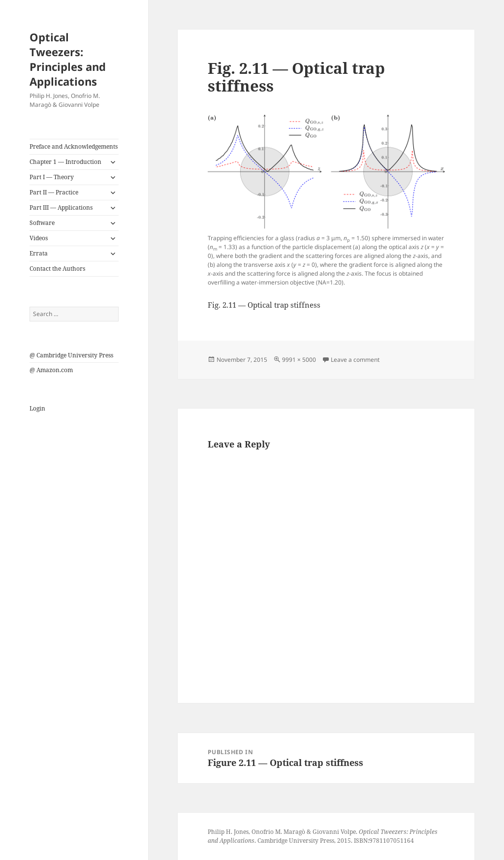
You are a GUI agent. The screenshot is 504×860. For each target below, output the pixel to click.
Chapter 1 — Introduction (65, 162)
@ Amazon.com (51, 370)
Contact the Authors (57, 269)
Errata (39, 253)
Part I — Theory (52, 177)
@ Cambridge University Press (71, 355)
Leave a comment (355, 360)
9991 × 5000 (299, 360)
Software (42, 223)
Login (37, 408)
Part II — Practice (54, 192)
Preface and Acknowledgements (74, 146)
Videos (39, 238)
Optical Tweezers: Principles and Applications (68, 59)
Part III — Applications (61, 207)
